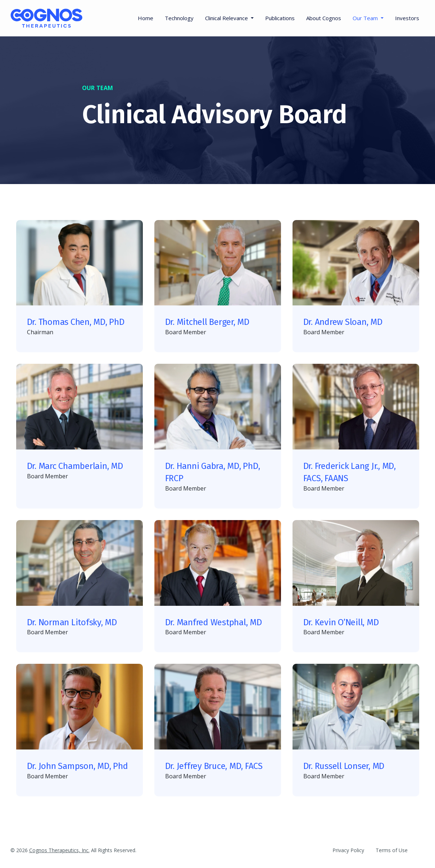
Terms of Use (392, 850)
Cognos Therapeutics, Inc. (59, 850)
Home (146, 18)
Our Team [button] (366, 18)
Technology (179, 18)
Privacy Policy (348, 850)
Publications (280, 18)
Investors (407, 18)
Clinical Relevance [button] (227, 18)
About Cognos (324, 18)
